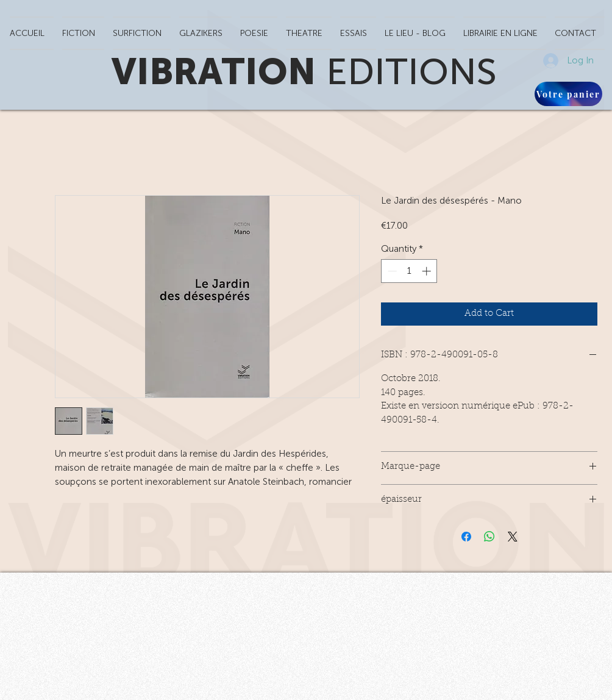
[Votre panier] (568, 94)
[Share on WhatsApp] (489, 537)
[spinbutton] (409, 271)
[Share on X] (513, 537)
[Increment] (428, 271)
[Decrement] (391, 271)
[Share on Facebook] (466, 537)
